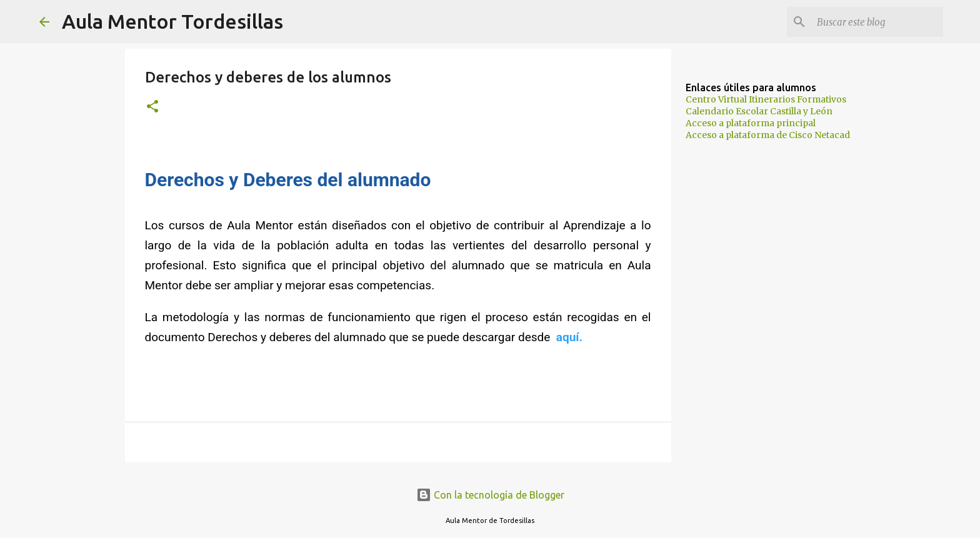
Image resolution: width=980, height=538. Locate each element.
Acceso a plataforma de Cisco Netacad (768, 135)
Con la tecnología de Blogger (490, 495)
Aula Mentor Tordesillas (172, 21)
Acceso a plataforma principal (751, 123)
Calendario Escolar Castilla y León (759, 111)
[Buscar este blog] (877, 22)
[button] (152, 107)
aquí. (569, 337)
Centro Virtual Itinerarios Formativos (766, 99)
